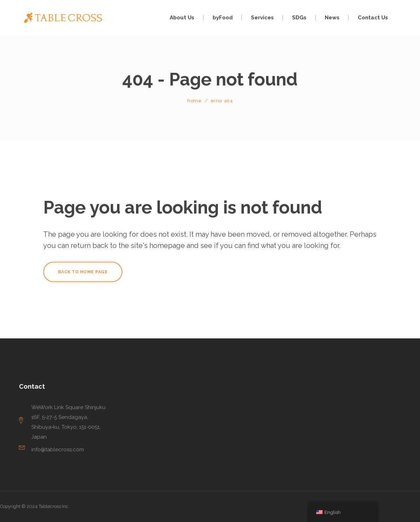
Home (194, 101)
